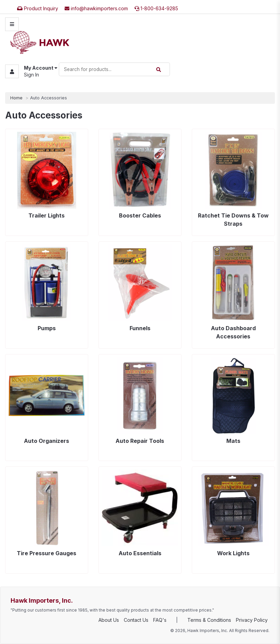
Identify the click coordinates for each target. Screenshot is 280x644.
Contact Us (136, 620)
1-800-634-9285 (156, 8)
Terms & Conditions (209, 620)
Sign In (31, 75)
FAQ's (160, 620)
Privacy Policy (252, 620)
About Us (109, 620)
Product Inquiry (38, 8)
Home (16, 98)
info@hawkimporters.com (96, 8)
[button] (31, 72)
